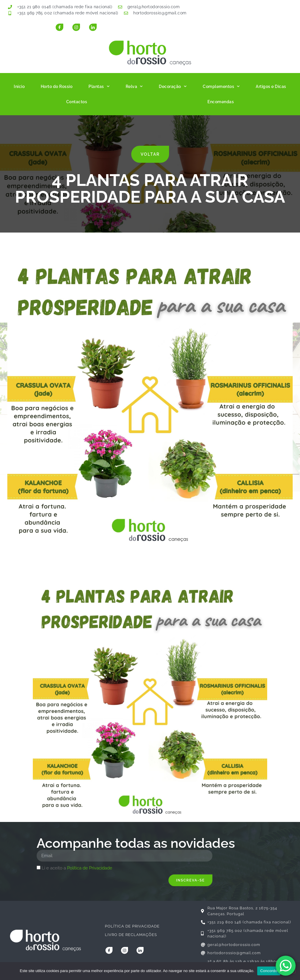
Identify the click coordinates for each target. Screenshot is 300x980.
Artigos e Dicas (271, 87)
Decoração (173, 87)
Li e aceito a (77, 868)
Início (19, 87)
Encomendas (221, 102)
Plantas (99, 87)
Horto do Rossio (57, 87)
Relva (134, 87)
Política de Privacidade (90, 868)
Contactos (77, 102)
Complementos (221, 87)
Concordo (269, 971)
